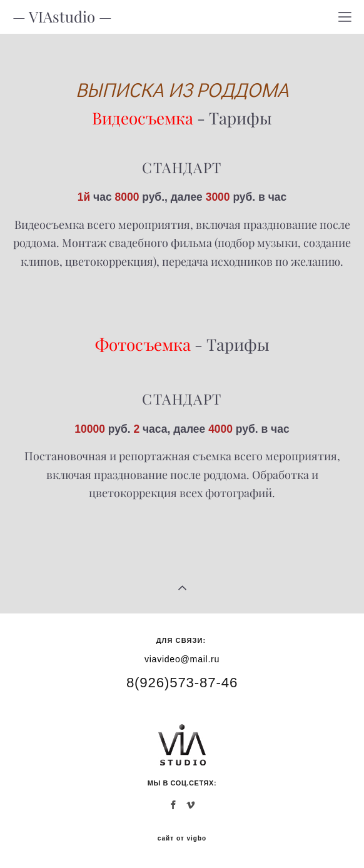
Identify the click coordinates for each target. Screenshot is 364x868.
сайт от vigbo (182, 839)
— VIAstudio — (62, 17)
